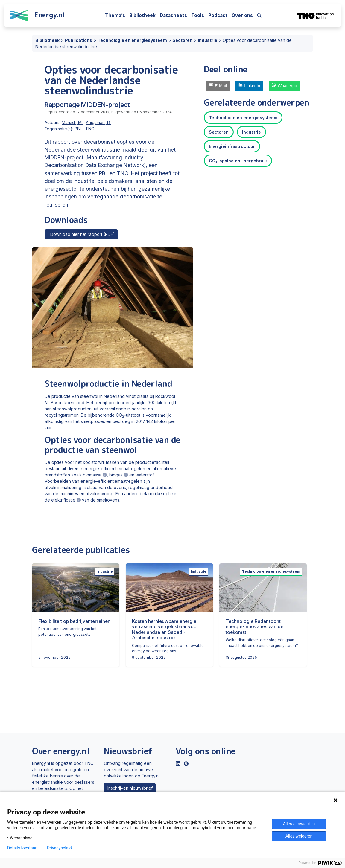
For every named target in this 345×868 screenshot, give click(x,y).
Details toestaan (22, 848)
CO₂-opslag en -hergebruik (238, 161)
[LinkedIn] (249, 86)
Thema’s (115, 15)
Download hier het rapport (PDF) (82, 234)
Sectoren (219, 132)
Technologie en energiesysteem (243, 118)
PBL (78, 129)
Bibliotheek (142, 15)
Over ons (242, 15)
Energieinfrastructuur (232, 146)
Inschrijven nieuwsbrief (130, 788)
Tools (198, 15)
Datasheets (173, 15)
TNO (90, 129)
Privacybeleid (59, 848)
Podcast (218, 15)
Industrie (251, 132)
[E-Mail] (218, 86)
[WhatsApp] (284, 86)
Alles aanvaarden (299, 824)
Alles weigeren (299, 836)
